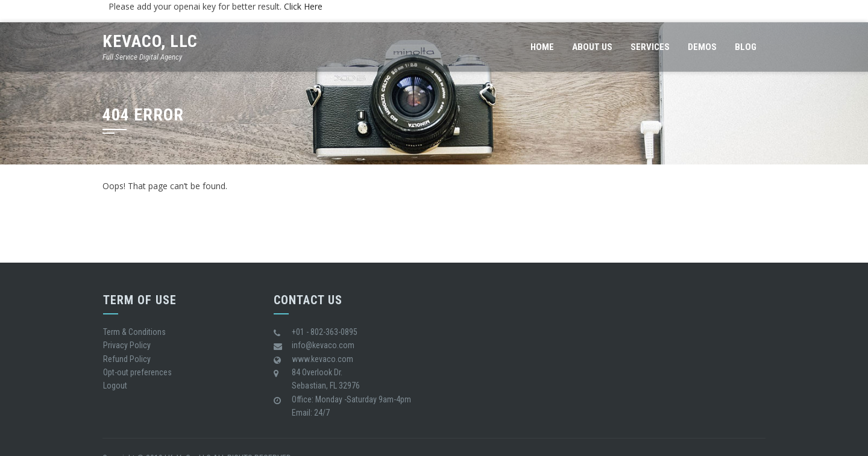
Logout (115, 386)
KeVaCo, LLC (150, 41)
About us (592, 47)
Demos (702, 47)
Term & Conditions (134, 332)
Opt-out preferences (137, 372)
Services (650, 47)
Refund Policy (127, 359)
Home (542, 47)
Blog (746, 47)
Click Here (303, 6)
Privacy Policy (127, 345)
